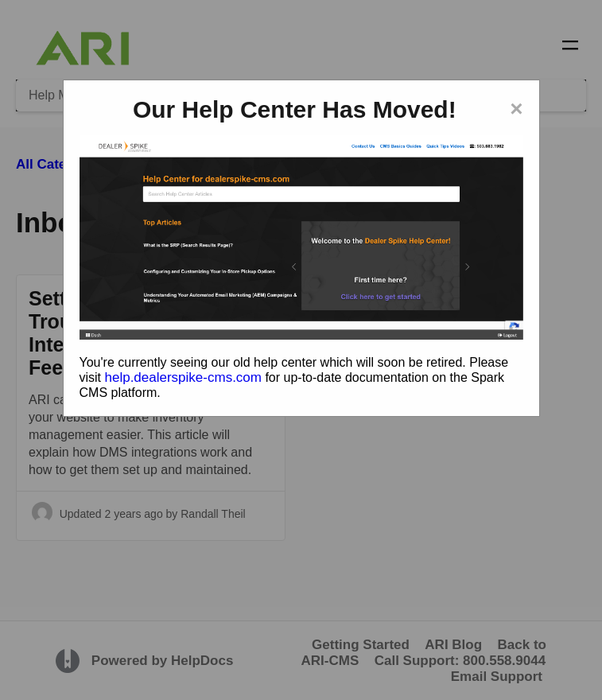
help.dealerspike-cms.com (183, 377)
